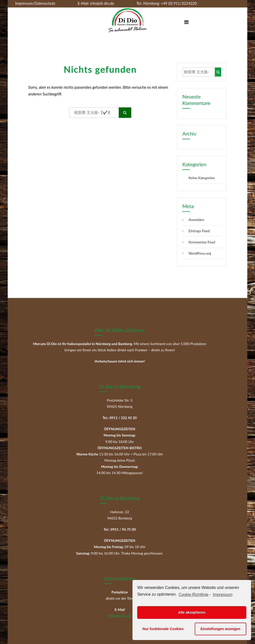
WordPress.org (200, 253)
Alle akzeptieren (192, 612)
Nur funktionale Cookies (163, 629)
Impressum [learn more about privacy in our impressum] (223, 595)
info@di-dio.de (102, 3)
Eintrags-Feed (199, 231)
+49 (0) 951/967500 (70, 10)
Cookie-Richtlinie (193, 595)
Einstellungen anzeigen (220, 629)
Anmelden (196, 220)
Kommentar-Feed (202, 242)
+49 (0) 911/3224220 (178, 3)
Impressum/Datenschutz (35, 3)
